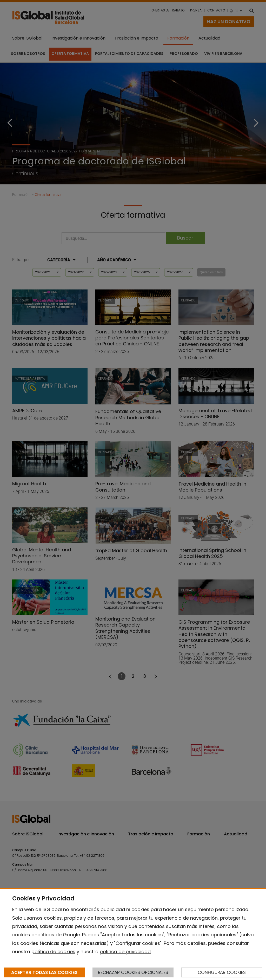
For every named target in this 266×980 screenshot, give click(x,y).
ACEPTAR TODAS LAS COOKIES (44, 972)
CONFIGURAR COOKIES (222, 972)
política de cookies (53, 952)
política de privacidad (125, 952)
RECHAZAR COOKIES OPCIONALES (133, 972)
